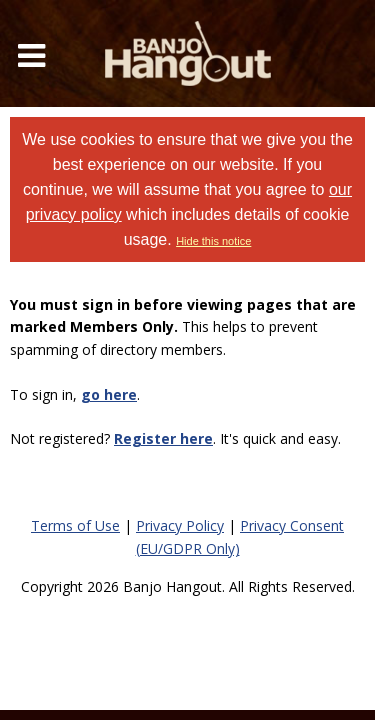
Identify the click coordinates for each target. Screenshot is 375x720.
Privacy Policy (180, 525)
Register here (163, 438)
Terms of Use (75, 525)
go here (109, 394)
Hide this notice (213, 241)
